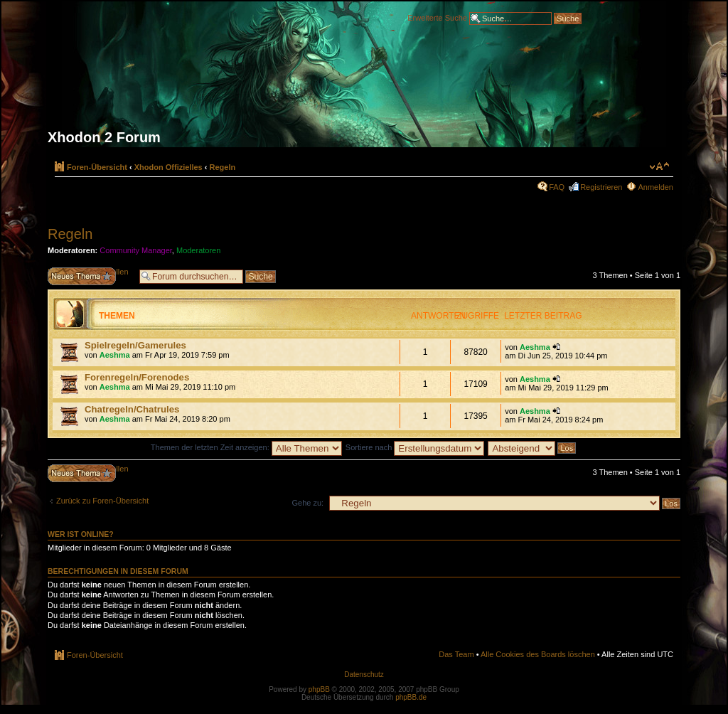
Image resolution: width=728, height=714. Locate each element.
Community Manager (136, 250)
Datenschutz (364, 675)
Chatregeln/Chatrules (132, 409)
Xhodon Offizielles (168, 167)
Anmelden (655, 187)
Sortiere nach (415, 447)
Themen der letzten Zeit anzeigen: (246, 447)
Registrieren (601, 187)
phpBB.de (411, 697)
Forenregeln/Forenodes (137, 377)
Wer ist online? (81, 534)
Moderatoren (198, 250)
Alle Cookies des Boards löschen (538, 654)
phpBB (319, 689)
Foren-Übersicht (97, 167)
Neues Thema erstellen (90, 276)
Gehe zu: (307, 503)
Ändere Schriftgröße (659, 166)
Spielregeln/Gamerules (135, 345)
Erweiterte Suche (437, 17)
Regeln (223, 167)
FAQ (557, 187)
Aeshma (115, 355)
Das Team (456, 654)
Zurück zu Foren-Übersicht (102, 501)
